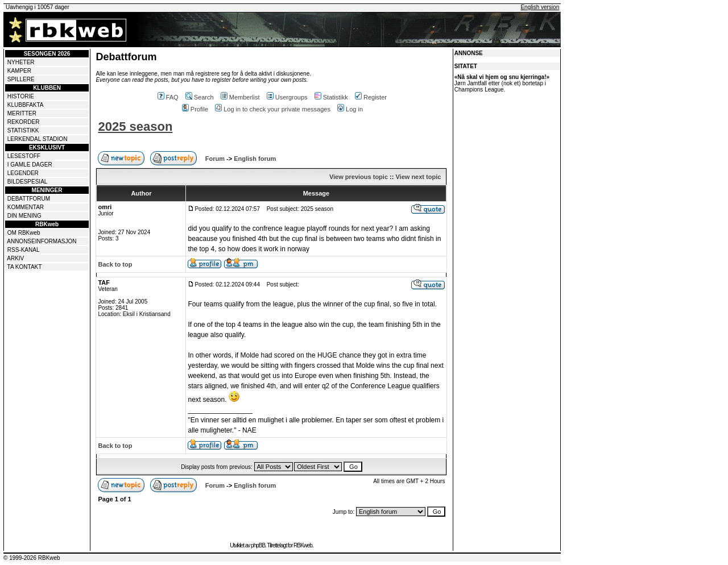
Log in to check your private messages (273, 109)
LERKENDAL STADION (38, 139)
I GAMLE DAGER (30, 165)
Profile (195, 109)
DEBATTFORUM (29, 199)
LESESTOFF (24, 156)
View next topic (418, 177)
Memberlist (240, 97)
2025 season (135, 126)
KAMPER (19, 71)
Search (200, 97)
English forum (255, 159)
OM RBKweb (24, 233)
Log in (350, 109)
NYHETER (21, 62)
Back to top (115, 264)
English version (540, 7)
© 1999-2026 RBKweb (32, 558)
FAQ (168, 97)
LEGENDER (23, 173)
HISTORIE (21, 96)
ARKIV (15, 258)
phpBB (258, 545)
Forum (215, 159)
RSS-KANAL (24, 250)
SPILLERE (21, 79)
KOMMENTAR (26, 207)
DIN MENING (24, 216)
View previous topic (359, 177)
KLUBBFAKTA (26, 105)
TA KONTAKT (25, 267)
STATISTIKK (23, 130)
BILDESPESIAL (28, 182)
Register (371, 97)
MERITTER (22, 113)
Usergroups (287, 97)
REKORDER (24, 122)
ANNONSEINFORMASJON (42, 241)
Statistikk (331, 97)
